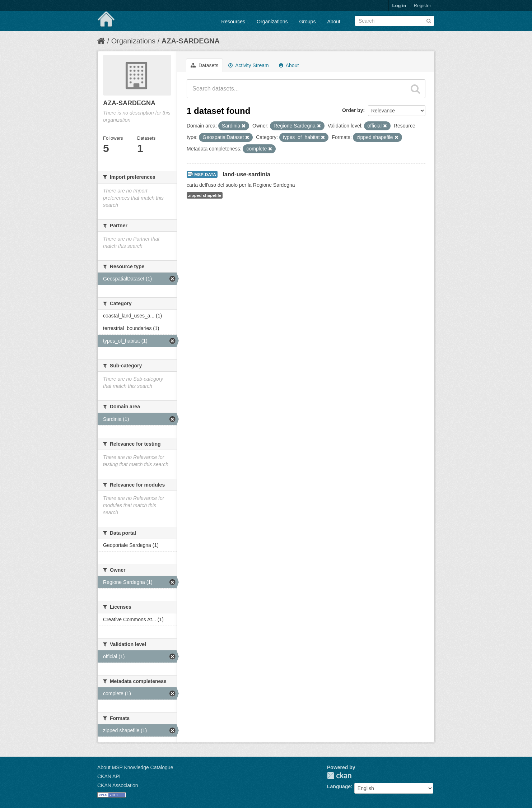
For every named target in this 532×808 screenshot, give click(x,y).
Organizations (272, 22)
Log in (399, 6)
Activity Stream (248, 65)
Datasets (204, 65)
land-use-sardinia (246, 174)
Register (423, 6)
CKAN (339, 776)
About (334, 22)
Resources (233, 22)
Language (339, 786)
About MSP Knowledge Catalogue (135, 767)
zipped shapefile (205, 195)
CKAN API (109, 776)
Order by (353, 110)
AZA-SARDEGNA (191, 41)
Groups (307, 22)
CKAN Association (118, 785)
